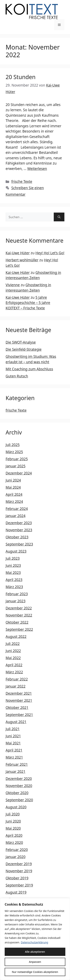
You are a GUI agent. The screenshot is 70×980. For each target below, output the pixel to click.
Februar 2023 (17, 594)
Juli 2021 (13, 729)
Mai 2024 (13, 487)
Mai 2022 (13, 658)
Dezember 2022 (19, 608)
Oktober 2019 (17, 878)
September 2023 (19, 544)
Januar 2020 (15, 857)
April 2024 (14, 494)
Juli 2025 (13, 445)
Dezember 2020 (19, 779)
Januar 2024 (15, 516)
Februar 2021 (17, 764)
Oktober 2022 (17, 622)
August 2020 (16, 807)
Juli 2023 (13, 558)
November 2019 (19, 871)
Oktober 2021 (17, 708)
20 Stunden (21, 77)
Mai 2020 (13, 828)
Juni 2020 (13, 821)
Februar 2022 (17, 679)
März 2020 (14, 843)
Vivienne (13, 285)
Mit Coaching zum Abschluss (29, 369)
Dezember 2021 (19, 693)
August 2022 (16, 637)
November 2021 (19, 701)
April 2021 (14, 750)
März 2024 (14, 502)
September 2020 (19, 800)
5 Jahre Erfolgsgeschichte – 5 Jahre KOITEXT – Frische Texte (28, 303)
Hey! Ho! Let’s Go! (50, 253)
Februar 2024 (17, 509)
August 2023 (16, 551)
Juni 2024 (13, 480)
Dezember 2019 (19, 864)
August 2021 (16, 722)
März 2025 (14, 452)
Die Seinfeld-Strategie (24, 349)
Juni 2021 (13, 736)
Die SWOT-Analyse (21, 342)
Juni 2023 (13, 566)
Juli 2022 (13, 644)
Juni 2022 (13, 651)
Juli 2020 (13, 814)
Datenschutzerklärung (35, 942)
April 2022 (14, 665)
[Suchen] (59, 217)
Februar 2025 (17, 459)
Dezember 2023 (19, 523)
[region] (35, 939)
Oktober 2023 (17, 537)
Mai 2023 (13, 573)
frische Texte (22, 182)
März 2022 (14, 672)
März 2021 (14, 757)
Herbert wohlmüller (22, 260)
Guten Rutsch (17, 376)
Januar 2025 (15, 466)
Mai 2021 (13, 743)
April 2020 (14, 835)
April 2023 (14, 580)
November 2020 (19, 786)
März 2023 (14, 587)
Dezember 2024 (19, 473)
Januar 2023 (15, 601)
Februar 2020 (17, 850)
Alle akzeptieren (35, 952)
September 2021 (19, 715)
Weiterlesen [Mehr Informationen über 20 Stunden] (37, 169)
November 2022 (19, 615)
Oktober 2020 (17, 793)
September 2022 (19, 629)
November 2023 (19, 530)
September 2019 (19, 885)
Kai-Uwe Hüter (18, 253)
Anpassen (35, 962)
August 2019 (16, 892)
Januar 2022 (15, 686)
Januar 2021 (15, 772)
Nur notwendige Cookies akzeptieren (35, 972)
